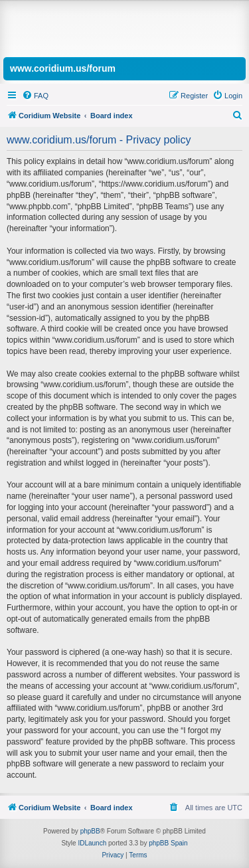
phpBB (90, 831)
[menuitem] (35, 96)
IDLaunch (92, 843)
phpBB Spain (168, 843)
